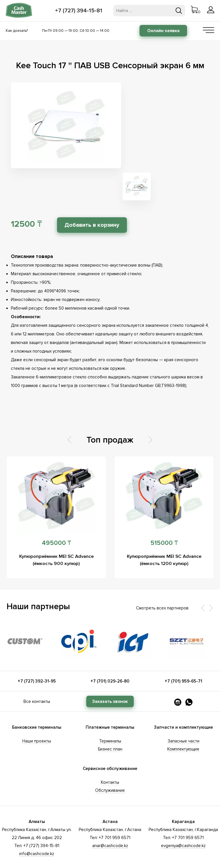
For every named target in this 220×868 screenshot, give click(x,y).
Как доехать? (17, 31)
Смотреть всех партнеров (162, 574)
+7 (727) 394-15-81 (79, 11)
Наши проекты (37, 707)
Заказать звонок (110, 668)
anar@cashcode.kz (110, 812)
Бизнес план (110, 715)
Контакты (110, 749)
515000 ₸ (164, 510)
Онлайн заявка (163, 31)
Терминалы (110, 707)
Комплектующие (183, 715)
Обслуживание (110, 757)
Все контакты (37, 668)
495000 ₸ (56, 510)
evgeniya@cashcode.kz (183, 812)
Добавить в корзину (94, 191)
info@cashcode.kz (37, 820)
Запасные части (183, 707)
